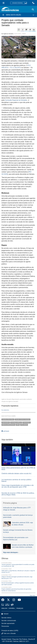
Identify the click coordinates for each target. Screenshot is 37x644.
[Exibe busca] (33, 10)
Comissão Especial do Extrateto (16, 100)
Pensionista (5, 626)
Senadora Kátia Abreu (8, 419)
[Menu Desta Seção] (18, 15)
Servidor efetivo (6, 618)
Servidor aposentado (8, 623)
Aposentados (6, 422)
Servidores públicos (16, 422)
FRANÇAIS (20, 608)
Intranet (5, 614)
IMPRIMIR (5, 431)
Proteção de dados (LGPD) (10, 631)
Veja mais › (33, 595)
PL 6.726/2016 (16, 68)
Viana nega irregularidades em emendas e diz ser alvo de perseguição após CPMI (18, 486)
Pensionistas (26, 422)
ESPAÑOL (12, 608)
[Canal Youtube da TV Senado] (19, 600)
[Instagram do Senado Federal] (14, 600)
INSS (18, 425)
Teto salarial (24, 425)
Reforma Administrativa (8, 425)
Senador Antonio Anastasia (23, 419)
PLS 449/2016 (5, 410)
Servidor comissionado (9, 621)
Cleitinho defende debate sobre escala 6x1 (16, 474)
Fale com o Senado (9, 633)
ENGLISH (4, 608)
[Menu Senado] (4, 3)
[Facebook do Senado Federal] (4, 600)
